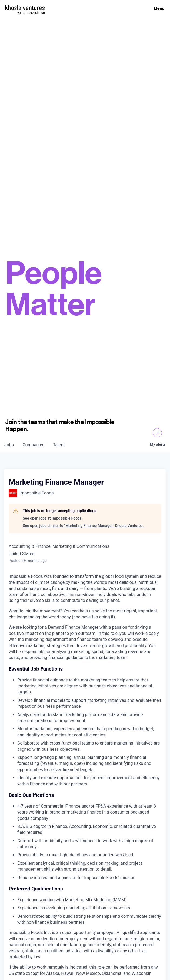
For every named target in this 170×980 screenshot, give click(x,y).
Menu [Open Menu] (159, 8)
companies (33, 445)
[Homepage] (25, 8)
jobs (9, 445)
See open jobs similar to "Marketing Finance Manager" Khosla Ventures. (83, 526)
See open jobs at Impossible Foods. (53, 518)
